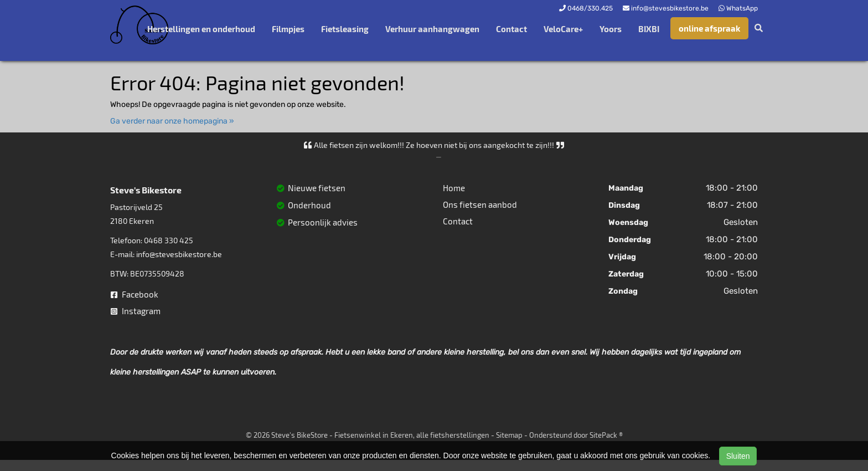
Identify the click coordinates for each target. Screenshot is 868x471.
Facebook (135, 294)
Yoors (611, 29)
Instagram (136, 311)
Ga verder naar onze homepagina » (172, 121)
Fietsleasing (345, 29)
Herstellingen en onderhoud (201, 29)
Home (454, 188)
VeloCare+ (563, 29)
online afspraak (709, 28)
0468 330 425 (169, 240)
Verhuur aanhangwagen (432, 29)
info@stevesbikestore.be (179, 254)
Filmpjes (288, 29)
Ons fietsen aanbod (480, 204)
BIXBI (649, 29)
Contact (512, 29)
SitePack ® (606, 435)
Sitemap (509, 435)
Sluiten (738, 456)
